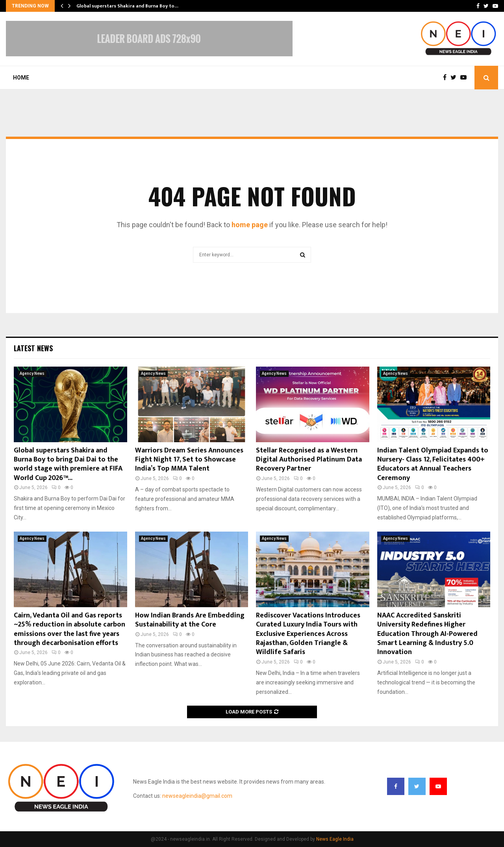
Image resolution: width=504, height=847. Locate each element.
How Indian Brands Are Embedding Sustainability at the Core (190, 620)
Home (21, 78)
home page (250, 225)
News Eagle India (335, 839)
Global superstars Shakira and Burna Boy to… (127, 6)
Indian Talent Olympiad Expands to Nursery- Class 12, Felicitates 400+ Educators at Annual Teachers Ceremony (433, 464)
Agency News (32, 373)
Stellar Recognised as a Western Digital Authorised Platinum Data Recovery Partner (309, 460)
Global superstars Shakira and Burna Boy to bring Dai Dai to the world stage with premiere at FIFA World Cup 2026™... (68, 464)
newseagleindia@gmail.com (197, 796)
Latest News (33, 348)
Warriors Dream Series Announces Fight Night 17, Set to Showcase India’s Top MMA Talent (189, 460)
